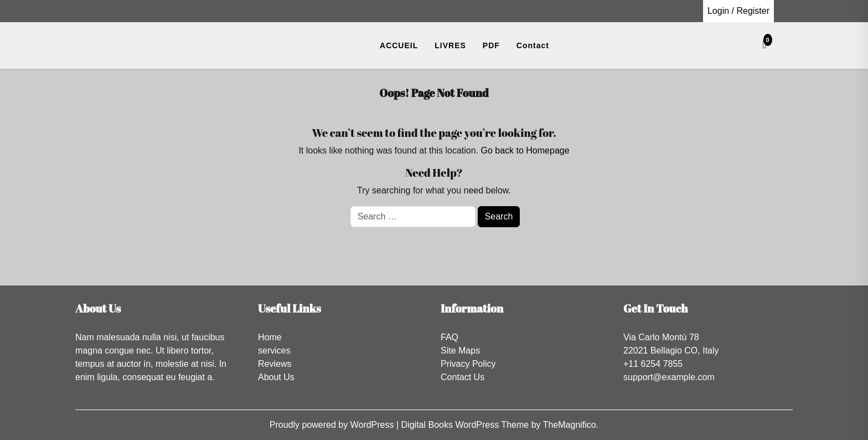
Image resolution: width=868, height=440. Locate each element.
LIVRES (450, 45)
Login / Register (738, 11)
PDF (491, 45)
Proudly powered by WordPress (333, 425)
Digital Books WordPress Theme (466, 425)
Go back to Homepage (525, 150)
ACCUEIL (399, 45)
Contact (533, 45)
